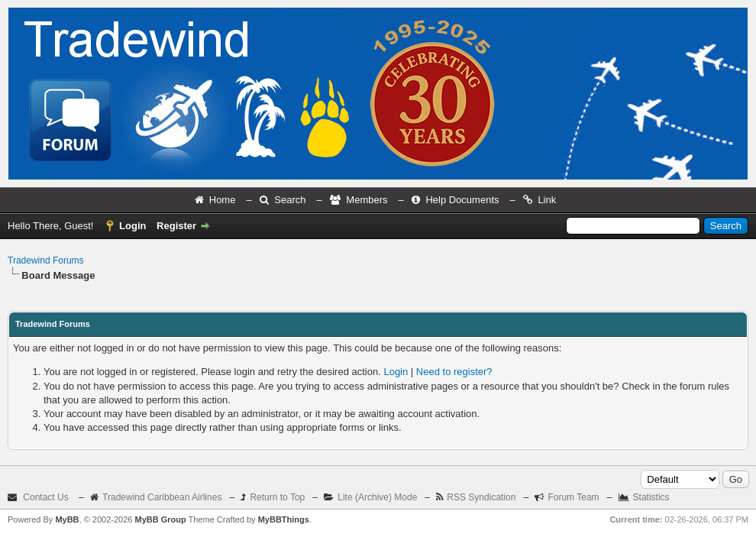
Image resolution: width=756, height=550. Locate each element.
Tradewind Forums (46, 260)
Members (367, 200)
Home (223, 200)
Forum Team (573, 497)
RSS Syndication (481, 497)
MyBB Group (160, 519)
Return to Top (277, 497)
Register (176, 226)
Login (132, 226)
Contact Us (45, 497)
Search (290, 200)
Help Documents (462, 200)
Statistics (651, 497)
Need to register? (454, 372)
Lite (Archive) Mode (377, 497)
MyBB (67, 519)
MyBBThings (284, 519)
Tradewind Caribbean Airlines (162, 497)
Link (547, 200)
